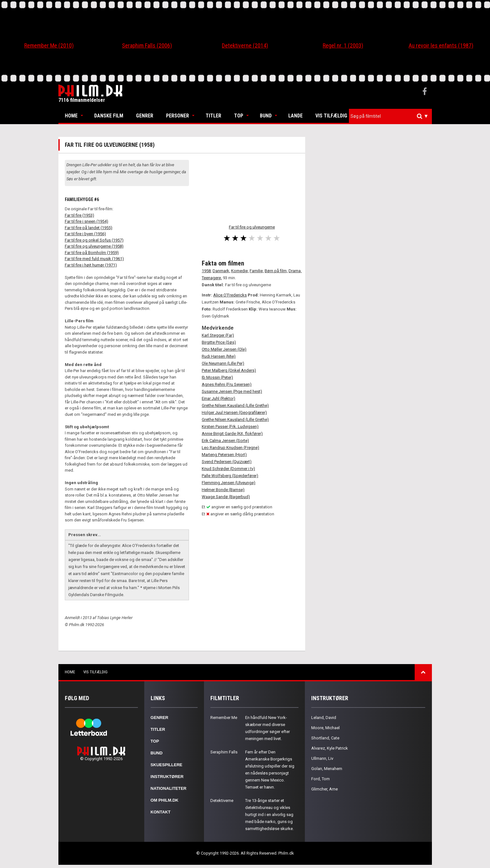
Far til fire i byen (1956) (85, 234)
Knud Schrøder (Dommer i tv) (228, 469)
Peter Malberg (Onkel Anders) (229, 370)
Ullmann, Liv (322, 758)
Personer (177, 116)
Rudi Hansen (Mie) (219, 356)
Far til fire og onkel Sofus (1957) (94, 240)
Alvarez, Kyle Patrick (330, 748)
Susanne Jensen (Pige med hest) (232, 391)
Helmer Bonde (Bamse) (223, 490)
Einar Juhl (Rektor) (219, 398)
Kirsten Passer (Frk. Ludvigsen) (230, 427)
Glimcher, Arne (324, 789)
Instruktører (167, 777)
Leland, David (324, 718)
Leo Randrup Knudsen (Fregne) (230, 448)
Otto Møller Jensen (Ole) (224, 349)
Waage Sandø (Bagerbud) (226, 497)
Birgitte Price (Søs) (219, 342)
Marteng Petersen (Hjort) (224, 455)
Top (239, 116)
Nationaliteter (169, 788)
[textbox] (392, 116)
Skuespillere (167, 765)
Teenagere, (212, 278)
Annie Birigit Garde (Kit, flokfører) (232, 434)
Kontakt (161, 812)
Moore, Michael (325, 728)
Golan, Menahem (327, 769)
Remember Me (224, 718)
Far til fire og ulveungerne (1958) (94, 246)
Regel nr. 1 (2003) (343, 45)
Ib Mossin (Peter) (217, 377)
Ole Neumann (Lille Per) (223, 363)
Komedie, (240, 271)
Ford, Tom (320, 779)
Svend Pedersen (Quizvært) (227, 462)
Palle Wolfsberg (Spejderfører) (230, 476)
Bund (266, 116)
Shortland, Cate (325, 738)
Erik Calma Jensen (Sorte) (225, 441)
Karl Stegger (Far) (218, 335)
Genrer (145, 116)
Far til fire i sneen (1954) (87, 221)
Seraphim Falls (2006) (147, 45)
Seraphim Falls (224, 752)
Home (71, 116)
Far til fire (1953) (79, 215)
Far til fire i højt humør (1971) (91, 265)
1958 (206, 271)
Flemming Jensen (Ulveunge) (229, 483)
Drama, (295, 271)
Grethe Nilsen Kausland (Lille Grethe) (235, 405)
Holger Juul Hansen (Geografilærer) (234, 412)
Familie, (257, 271)
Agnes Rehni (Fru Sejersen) (227, 384)
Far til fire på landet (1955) (89, 228)
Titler (213, 116)
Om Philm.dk (165, 800)
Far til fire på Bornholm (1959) (92, 253)
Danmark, (221, 271)
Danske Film (109, 116)
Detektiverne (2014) (245, 45)
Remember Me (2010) (49, 45)
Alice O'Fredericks (230, 295)
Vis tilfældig (331, 116)
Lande (295, 116)
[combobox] (390, 116)
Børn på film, (276, 271)
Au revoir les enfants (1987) (441, 45)
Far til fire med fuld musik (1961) (94, 259)
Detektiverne (222, 801)
